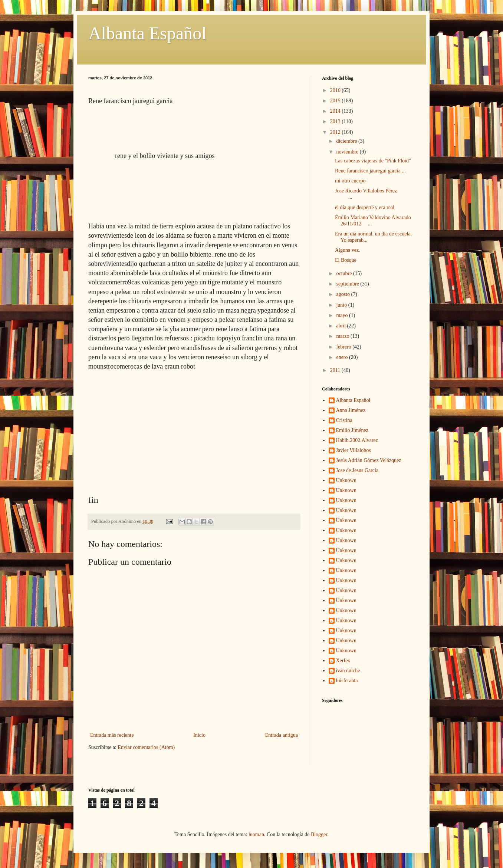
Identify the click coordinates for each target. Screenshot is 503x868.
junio (342, 305)
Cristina (344, 420)
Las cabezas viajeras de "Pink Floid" (373, 161)
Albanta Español (147, 33)
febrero (344, 347)
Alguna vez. (348, 250)
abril (341, 326)
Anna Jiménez (351, 410)
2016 (336, 90)
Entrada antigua (282, 735)
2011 (336, 370)
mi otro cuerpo (350, 181)
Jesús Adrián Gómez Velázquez (369, 460)
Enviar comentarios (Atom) (146, 747)
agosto (343, 294)
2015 (336, 101)
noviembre (348, 152)
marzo (343, 336)
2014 (336, 111)
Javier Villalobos (354, 450)
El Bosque (346, 260)
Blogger (319, 834)
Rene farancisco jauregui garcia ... (370, 171)
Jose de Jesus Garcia (357, 470)
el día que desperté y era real (365, 207)
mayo (343, 315)
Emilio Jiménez (352, 430)
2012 (336, 132)
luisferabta (347, 681)
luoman (256, 834)
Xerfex (343, 661)
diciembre (347, 141)
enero (343, 357)
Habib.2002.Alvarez (357, 440)
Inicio (199, 735)
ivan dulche (348, 671)
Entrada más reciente (112, 735)
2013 (336, 121)
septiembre (348, 284)
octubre (344, 273)
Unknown (346, 480)
